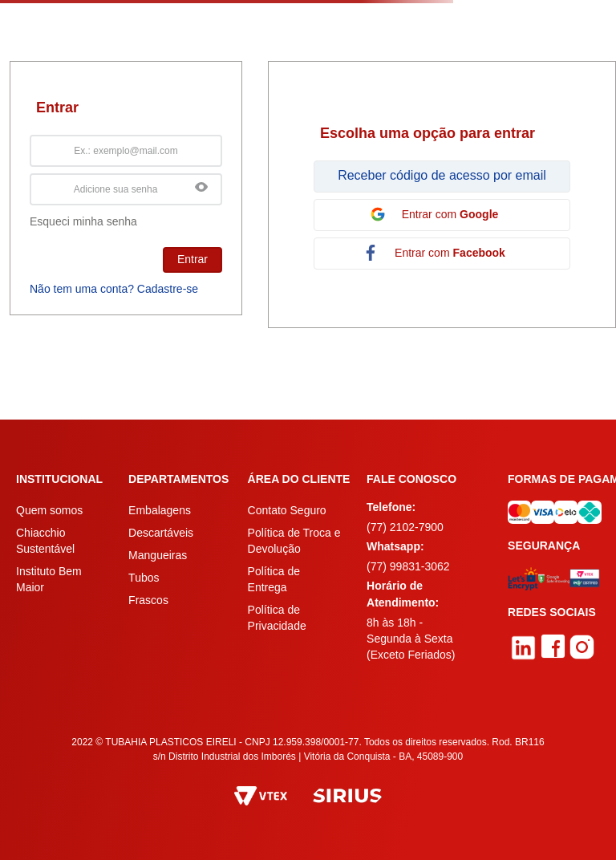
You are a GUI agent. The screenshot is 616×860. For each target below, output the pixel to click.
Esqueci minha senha (83, 221)
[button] (201, 189)
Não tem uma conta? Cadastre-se (114, 289)
